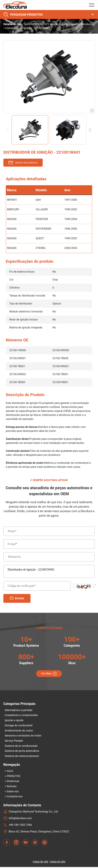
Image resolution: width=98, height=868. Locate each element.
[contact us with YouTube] (25, 843)
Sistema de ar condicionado (21, 746)
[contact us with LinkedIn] (16, 843)
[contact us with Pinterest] (44, 843)
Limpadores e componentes (21, 715)
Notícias (12, 787)
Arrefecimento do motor (19, 731)
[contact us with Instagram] (35, 843)
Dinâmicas (13, 782)
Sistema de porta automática (22, 751)
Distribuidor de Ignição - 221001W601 (49, 571)
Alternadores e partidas (18, 710)
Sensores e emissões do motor (23, 736)
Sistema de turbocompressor (22, 757)
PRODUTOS (40, 24)
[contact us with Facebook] (7, 843)
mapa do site (40, 863)
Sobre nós (13, 792)
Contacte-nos (15, 797)
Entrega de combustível (19, 726)
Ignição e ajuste (59, 24)
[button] (90, 130)
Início (27, 24)
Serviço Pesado (14, 741)
